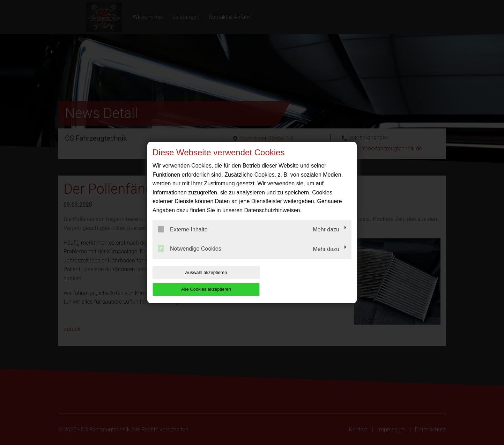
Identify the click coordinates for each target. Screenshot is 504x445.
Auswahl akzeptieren (197, 281)
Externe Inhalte (183, 238)
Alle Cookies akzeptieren (307, 281)
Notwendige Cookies (190, 257)
